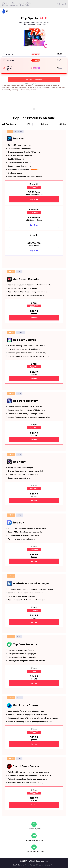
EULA (15, 865)
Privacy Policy (24, 865)
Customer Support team (28, 90)
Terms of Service (37, 865)
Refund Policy (50, 865)
